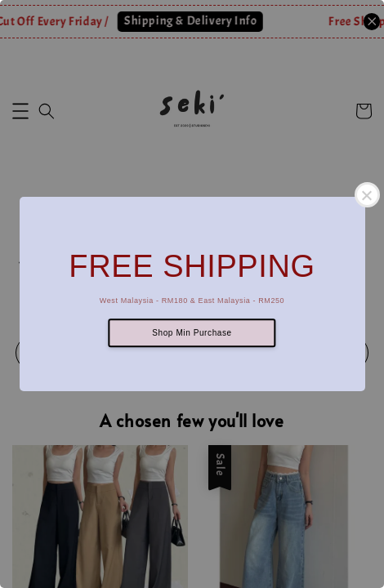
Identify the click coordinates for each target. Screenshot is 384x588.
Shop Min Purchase (192, 333)
